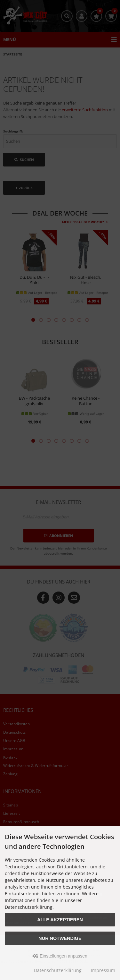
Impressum (103, 970)
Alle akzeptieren (60, 920)
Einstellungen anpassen (60, 956)
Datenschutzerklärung (58, 970)
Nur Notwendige (60, 938)
